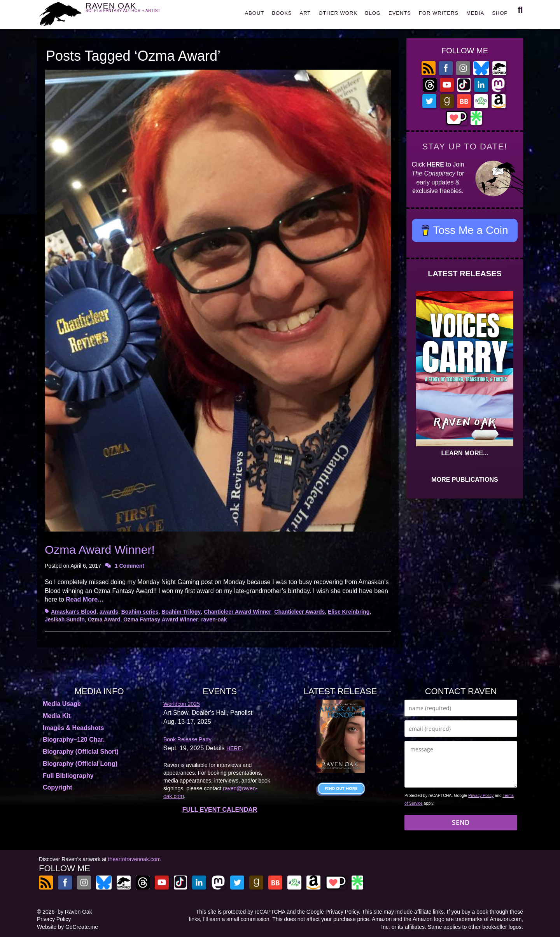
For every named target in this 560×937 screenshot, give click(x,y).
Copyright (58, 787)
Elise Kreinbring (349, 612)
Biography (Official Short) (81, 752)
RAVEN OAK (134, 12)
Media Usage (62, 704)
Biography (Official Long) (80, 764)
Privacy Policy (481, 795)
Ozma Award (104, 619)
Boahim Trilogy (181, 612)
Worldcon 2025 (182, 704)
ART (305, 13)
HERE (436, 164)
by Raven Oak (75, 912)
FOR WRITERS (439, 13)
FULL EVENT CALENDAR (220, 810)
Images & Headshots (73, 728)
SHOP (500, 13)
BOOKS (282, 13)
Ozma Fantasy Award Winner (161, 619)
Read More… (85, 599)
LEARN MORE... (465, 453)
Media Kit (57, 716)
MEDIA (475, 13)
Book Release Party (187, 739)
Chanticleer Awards (299, 612)
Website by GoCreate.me (67, 927)
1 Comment (129, 566)
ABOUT (254, 13)
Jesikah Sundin (65, 619)
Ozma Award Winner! (100, 550)
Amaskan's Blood (74, 612)
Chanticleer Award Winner (237, 612)
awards (109, 612)
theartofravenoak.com (134, 859)
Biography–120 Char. (74, 740)
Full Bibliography (68, 776)
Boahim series (140, 612)
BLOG (373, 13)
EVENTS (400, 13)
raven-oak (214, 619)
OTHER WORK (338, 13)
